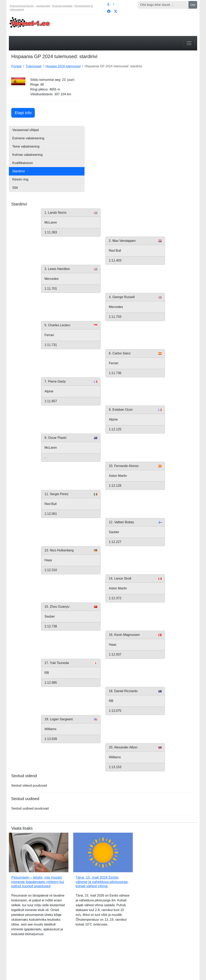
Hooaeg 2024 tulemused (63, 66)
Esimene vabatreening (28, 138)
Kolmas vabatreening (27, 155)
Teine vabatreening (26, 146)
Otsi (193, 5)
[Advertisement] (143, 103)
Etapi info (25, 112)
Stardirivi (19, 171)
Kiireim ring (20, 179)
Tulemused (33, 66)
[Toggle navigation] (189, 43)
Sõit (15, 188)
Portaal (16, 66)
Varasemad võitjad (25, 130)
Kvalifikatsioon (23, 163)
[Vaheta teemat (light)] (111, 4)
